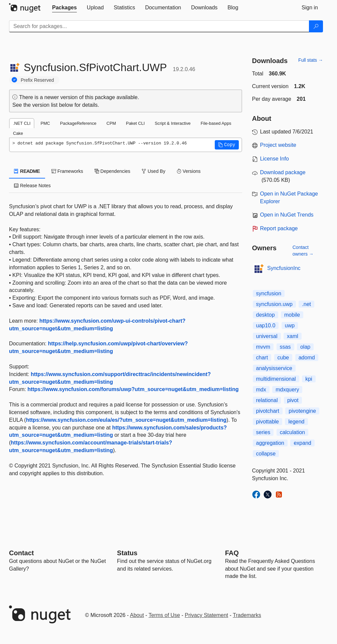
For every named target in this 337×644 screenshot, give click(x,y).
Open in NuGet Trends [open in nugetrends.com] (287, 215)
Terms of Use (164, 615)
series (263, 432)
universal (267, 336)
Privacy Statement (206, 615)
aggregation (270, 443)
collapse (266, 454)
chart (262, 358)
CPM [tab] (111, 123)
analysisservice (274, 368)
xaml (293, 336)
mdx (261, 390)
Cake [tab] (18, 133)
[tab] (64, 8)
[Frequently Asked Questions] (232, 553)
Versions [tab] (189, 171)
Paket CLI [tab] (135, 123)
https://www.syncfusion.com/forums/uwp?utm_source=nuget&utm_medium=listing (133, 389)
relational (267, 400)
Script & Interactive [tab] (173, 123)
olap (305, 347)
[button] (227, 145)
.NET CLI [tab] (22, 123)
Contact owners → (303, 251)
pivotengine (302, 411)
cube (283, 358)
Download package (283, 172)
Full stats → (311, 60)
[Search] (316, 26)
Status (127, 553)
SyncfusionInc (284, 268)
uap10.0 (266, 326)
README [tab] (27, 171)
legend (296, 422)
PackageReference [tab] (78, 123)
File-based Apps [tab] (216, 123)
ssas (285, 347)
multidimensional (276, 379)
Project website (278, 145)
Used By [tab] (153, 171)
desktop (266, 315)
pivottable (268, 422)
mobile (292, 315)
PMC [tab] (45, 123)
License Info (275, 159)
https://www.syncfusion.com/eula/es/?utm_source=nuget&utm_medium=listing (126, 420)
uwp (290, 326)
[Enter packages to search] (159, 26)
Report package (279, 228)
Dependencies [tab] (112, 171)
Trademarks (247, 615)
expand (302, 443)
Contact (21, 553)
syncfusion (269, 293)
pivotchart (268, 411)
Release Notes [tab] (32, 186)
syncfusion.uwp (274, 304)
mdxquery (287, 390)
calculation (293, 432)
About (137, 615)
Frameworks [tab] (67, 171)
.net (306, 304)
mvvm (263, 347)
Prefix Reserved (37, 80)
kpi (309, 379)
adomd (307, 358)
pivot (293, 400)
